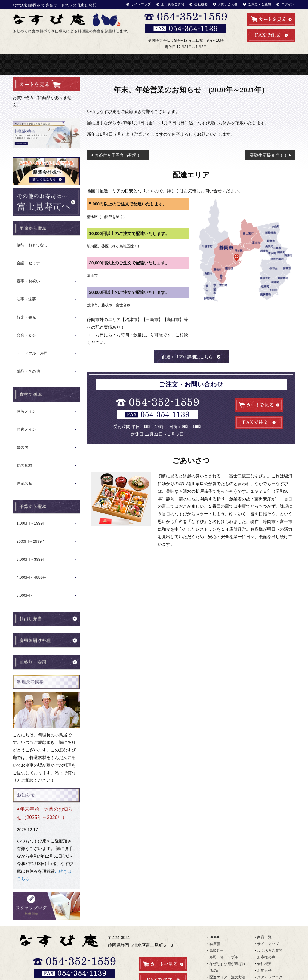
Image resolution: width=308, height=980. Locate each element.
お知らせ (264, 971)
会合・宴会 (26, 335)
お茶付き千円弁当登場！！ (120, 155)
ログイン (288, 4)
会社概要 (201, 4)
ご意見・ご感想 (259, 4)
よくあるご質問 (172, 4)
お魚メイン (26, 411)
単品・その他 (28, 371)
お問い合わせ (228, 4)
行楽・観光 (26, 317)
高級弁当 (91, 64)
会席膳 (215, 944)
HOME (28, 64)
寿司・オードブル (122, 64)
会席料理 (60, 64)
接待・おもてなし (32, 245)
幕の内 (22, 447)
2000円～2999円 (31, 541)
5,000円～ (25, 595)
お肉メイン (26, 429)
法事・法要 (26, 299)
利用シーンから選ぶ (217, 64)
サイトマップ (141, 4)
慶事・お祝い (28, 281)
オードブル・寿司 (32, 353)
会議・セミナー (30, 263)
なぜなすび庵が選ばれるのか (185, 64)
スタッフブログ (270, 977)
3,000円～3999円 (32, 559)
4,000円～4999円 (32, 577)
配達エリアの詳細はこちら (187, 357)
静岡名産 (24, 484)
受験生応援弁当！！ (269, 155)
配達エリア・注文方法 (248, 64)
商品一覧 (279, 64)
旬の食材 (24, 465)
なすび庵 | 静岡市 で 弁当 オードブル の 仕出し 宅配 (54, 5)
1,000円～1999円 (32, 523)
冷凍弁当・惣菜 (154, 64)
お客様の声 (266, 957)
